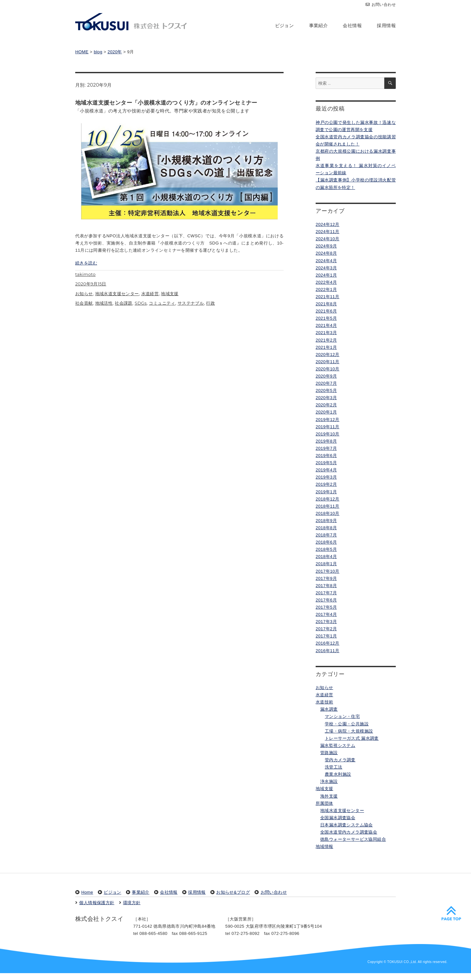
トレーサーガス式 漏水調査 (352, 738)
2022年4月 (326, 282)
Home (87, 892)
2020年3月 (326, 398)
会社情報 (352, 25)
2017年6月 (326, 600)
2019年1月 (326, 492)
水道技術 (324, 702)
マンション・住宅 (342, 716)
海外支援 (329, 796)
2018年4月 (326, 557)
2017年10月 (328, 571)
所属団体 (324, 803)
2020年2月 (326, 405)
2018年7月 (326, 535)
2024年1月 (326, 275)
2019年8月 (326, 441)
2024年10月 (328, 239)
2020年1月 (326, 412)
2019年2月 (326, 484)
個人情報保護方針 (97, 903)
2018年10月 (328, 513)
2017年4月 (326, 614)
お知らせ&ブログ (233, 892)
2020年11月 (328, 362)
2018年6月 (326, 542)
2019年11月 (328, 427)
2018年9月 (326, 521)
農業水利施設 (338, 774)
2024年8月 (326, 253)
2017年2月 (326, 629)
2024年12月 (328, 224)
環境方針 (132, 903)
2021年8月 (326, 304)
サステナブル (191, 310)
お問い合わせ (381, 5)
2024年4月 (326, 261)
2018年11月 (328, 506)
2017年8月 (326, 586)
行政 (210, 310)
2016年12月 (328, 643)
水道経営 (150, 300)
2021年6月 (326, 311)
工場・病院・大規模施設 (349, 731)
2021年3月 (326, 333)
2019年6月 (326, 456)
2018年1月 (326, 564)
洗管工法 (334, 767)
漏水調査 (329, 709)
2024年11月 (328, 232)
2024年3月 (326, 268)
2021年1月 (326, 347)
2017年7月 (326, 593)
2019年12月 (328, 420)
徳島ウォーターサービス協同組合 (353, 839)
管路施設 (329, 753)
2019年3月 (326, 477)
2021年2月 (326, 340)
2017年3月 (326, 622)
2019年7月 (326, 448)
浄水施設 (329, 781)
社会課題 (124, 310)
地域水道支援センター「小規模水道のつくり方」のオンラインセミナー (166, 103)
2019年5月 (326, 463)
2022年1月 (326, 289)
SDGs (141, 310)
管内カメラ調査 (340, 760)
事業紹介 (319, 25)
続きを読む (86, 270)
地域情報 (324, 846)
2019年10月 (328, 434)
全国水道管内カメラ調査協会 (349, 832)
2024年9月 (326, 246)
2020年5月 (326, 390)
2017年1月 (326, 636)
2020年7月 (326, 383)
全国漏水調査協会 (338, 818)
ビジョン (285, 25)
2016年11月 (328, 651)
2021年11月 (328, 297)
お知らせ (84, 300)
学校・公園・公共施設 (347, 724)
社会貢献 (84, 310)
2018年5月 (326, 549)
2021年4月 (326, 325)
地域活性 (104, 310)
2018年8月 (326, 528)
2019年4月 (326, 470)
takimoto (85, 281)
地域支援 (170, 300)
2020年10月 (328, 369)
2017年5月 (326, 607)
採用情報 (386, 25)
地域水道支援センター (117, 300)
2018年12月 (328, 499)
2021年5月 (326, 318)
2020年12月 (328, 355)
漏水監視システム (338, 745)
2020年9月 (326, 376)
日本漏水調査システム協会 (347, 825)
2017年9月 (326, 578)
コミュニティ (162, 310)
